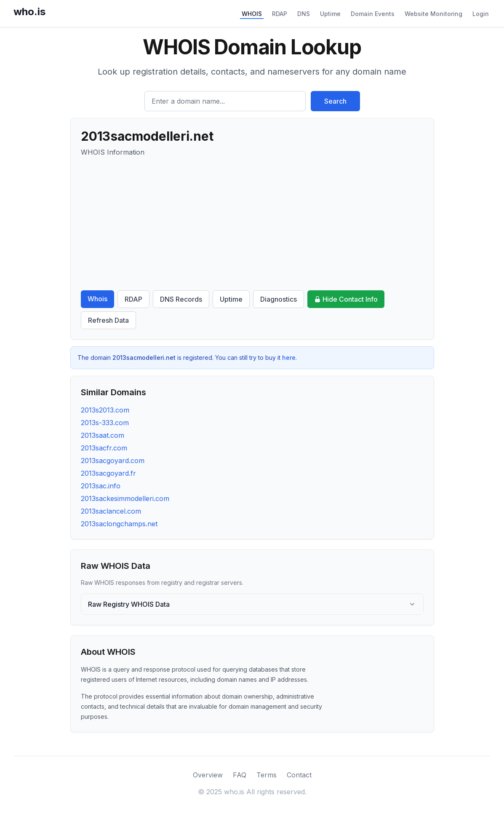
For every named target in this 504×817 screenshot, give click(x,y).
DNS (304, 14)
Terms (267, 775)
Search (335, 101)
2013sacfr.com (104, 448)
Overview (208, 775)
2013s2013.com (105, 410)
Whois (97, 299)
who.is (29, 12)
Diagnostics (279, 299)
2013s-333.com (105, 423)
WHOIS (252, 14)
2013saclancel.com (111, 511)
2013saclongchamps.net (119, 524)
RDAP (280, 14)
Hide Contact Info (346, 299)
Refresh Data (108, 320)
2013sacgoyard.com (113, 461)
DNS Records (181, 299)
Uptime (330, 14)
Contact (299, 775)
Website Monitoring (433, 14)
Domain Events (373, 14)
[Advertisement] (252, 224)
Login (481, 14)
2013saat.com (103, 435)
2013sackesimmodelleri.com (125, 498)
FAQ (240, 775)
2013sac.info (101, 486)
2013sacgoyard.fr (108, 473)
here (289, 358)
